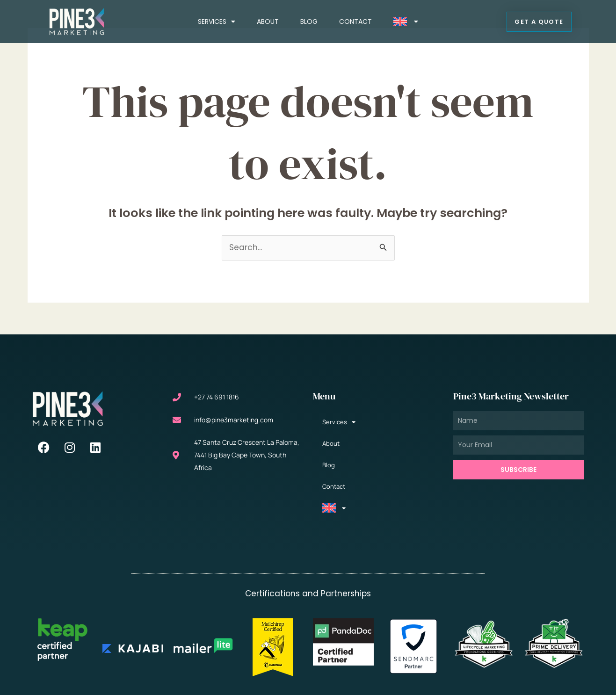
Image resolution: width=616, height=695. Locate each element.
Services (217, 22)
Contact (355, 22)
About (268, 22)
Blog (309, 22)
